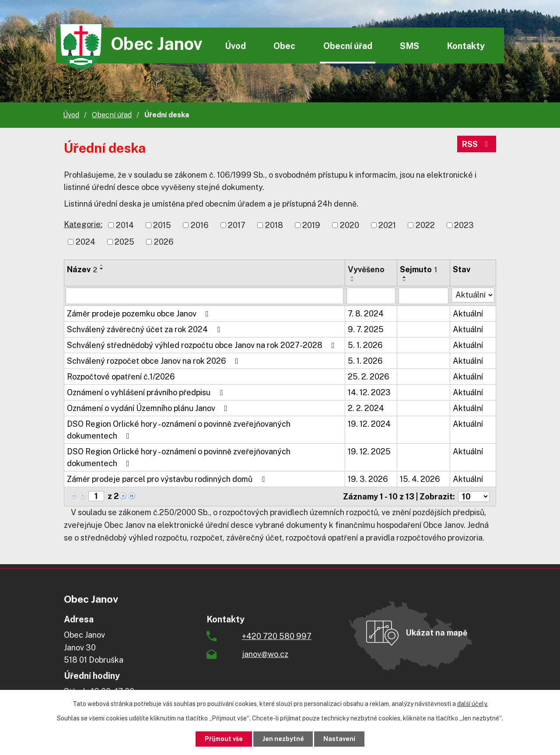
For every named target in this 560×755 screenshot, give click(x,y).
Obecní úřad (348, 46)
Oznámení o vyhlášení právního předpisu (147, 392)
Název (82, 269)
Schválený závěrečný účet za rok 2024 (145, 329)
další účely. (472, 704)
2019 (311, 225)
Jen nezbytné (283, 739)
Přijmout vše (224, 739)
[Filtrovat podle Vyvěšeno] (371, 296)
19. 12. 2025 (369, 451)
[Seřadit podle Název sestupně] (102, 269)
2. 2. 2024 (366, 408)
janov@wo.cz (265, 654)
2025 (124, 242)
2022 (425, 225)
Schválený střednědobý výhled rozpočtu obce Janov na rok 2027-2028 (203, 345)
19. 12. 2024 (369, 424)
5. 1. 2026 (365, 345)
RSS (477, 144)
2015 (162, 225)
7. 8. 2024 (366, 314)
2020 (350, 225)
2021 (387, 225)
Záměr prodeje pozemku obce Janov (140, 314)
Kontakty (466, 46)
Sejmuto (418, 269)
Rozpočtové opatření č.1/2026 (121, 377)
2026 (164, 242)
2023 (464, 225)
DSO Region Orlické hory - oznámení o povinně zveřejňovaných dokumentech (179, 430)
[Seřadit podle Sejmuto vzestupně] (405, 277)
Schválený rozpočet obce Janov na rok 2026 (154, 361)
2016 (200, 225)
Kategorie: (83, 224)
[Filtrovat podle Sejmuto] (423, 296)
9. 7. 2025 (366, 329)
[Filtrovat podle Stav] (473, 295)
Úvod (235, 46)
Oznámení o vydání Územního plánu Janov (149, 408)
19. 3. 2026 (368, 479)
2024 (86, 242)
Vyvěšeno (366, 269)
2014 (125, 225)
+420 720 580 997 (277, 636)
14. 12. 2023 (369, 392)
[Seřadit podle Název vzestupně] (102, 265)
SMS (409, 46)
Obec (284, 46)
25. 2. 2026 (369, 377)
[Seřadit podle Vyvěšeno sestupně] (353, 281)
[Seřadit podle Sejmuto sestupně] (405, 281)
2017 (237, 225)
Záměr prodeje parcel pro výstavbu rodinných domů (168, 479)
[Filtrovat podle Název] (205, 296)
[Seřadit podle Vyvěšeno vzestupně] (353, 277)
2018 (274, 225)
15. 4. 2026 (420, 479)
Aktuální (468, 314)
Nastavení (340, 739)
